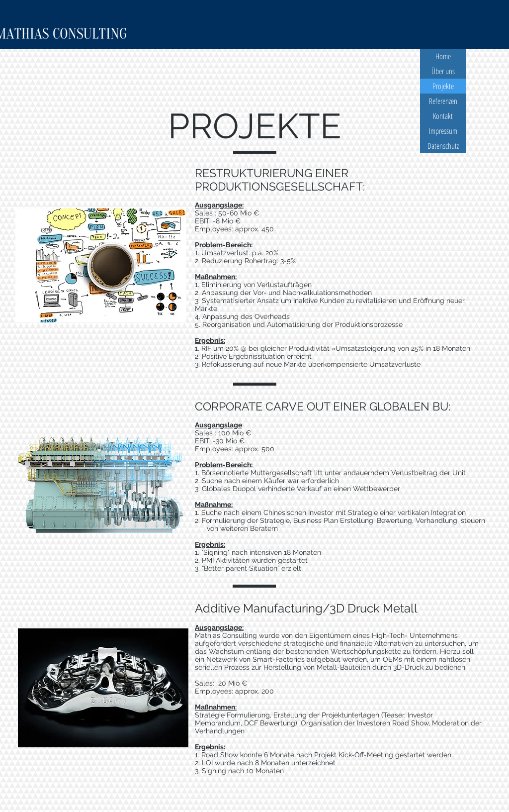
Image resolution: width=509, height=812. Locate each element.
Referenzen (443, 101)
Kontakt (443, 116)
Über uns (443, 71)
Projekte (443, 86)
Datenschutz (443, 146)
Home (443, 56)
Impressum (443, 131)
